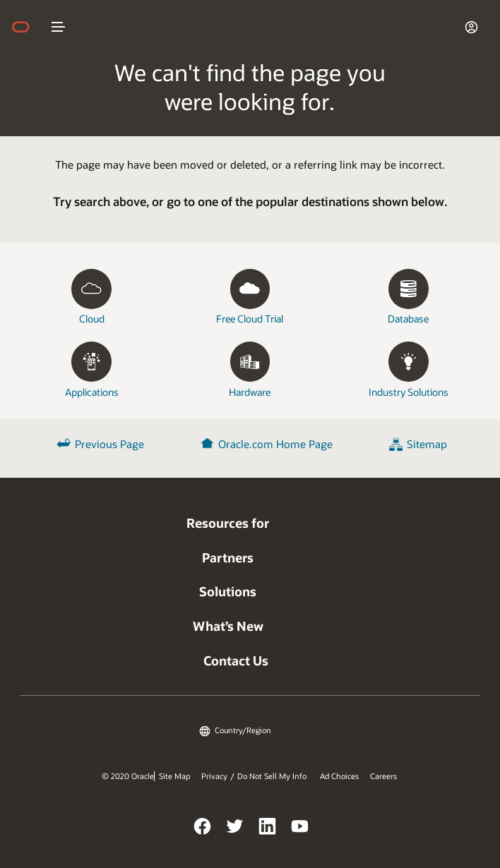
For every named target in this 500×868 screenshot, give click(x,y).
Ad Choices (339, 776)
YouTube (300, 828)
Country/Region (243, 730)
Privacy (214, 776)
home (28, 27)
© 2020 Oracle (128, 776)
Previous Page (109, 444)
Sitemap (427, 444)
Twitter (235, 828)
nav (59, 27)
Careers (383, 776)
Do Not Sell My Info (272, 776)
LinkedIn (268, 828)
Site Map (174, 776)
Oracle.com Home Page (275, 444)
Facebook (203, 828)
